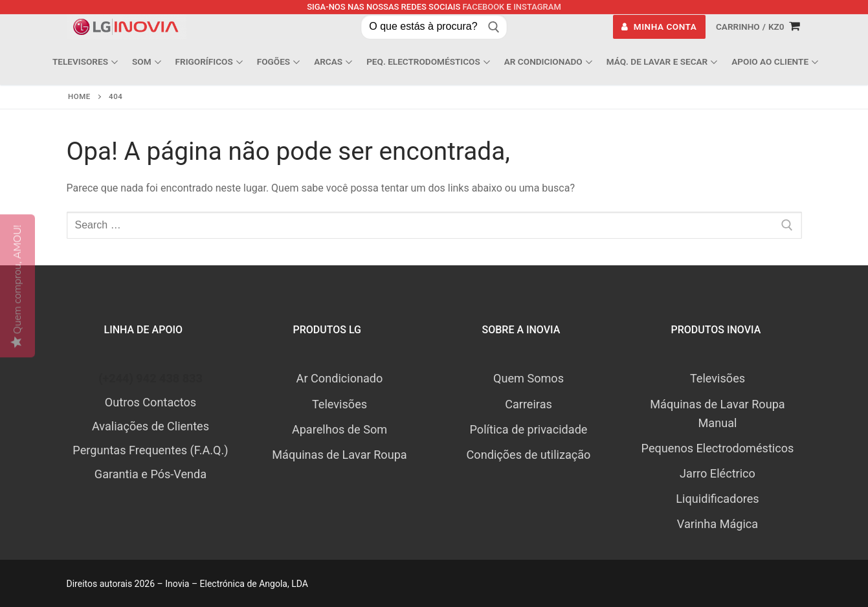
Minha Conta (659, 27)
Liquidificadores (717, 499)
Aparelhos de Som (339, 429)
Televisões (339, 404)
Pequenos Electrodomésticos (718, 448)
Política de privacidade (529, 429)
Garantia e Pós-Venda (150, 474)
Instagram (537, 7)
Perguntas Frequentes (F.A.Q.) (150, 450)
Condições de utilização (529, 455)
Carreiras (529, 404)
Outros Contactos (150, 402)
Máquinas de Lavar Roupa (339, 455)
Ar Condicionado (340, 378)
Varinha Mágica (718, 524)
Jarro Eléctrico (718, 473)
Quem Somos (529, 378)
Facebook (484, 7)
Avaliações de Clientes (150, 426)
